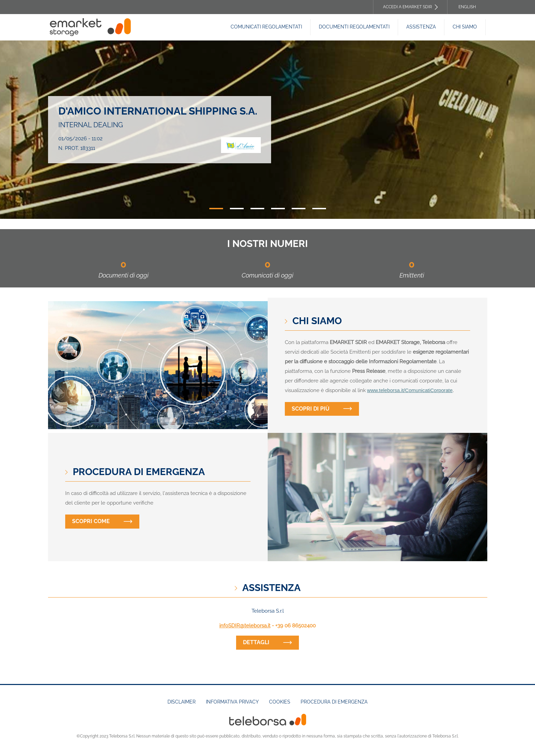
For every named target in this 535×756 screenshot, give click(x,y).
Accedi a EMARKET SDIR (408, 7)
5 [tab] (299, 209)
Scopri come (91, 521)
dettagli (256, 642)
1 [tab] (216, 209)
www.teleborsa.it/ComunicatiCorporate (410, 390)
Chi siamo (465, 27)
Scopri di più (311, 409)
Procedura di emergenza (334, 702)
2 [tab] (237, 209)
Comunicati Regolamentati (266, 27)
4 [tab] (278, 209)
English (467, 7)
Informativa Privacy (232, 702)
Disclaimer (182, 702)
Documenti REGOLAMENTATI (354, 27)
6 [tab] (319, 209)
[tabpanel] (267, 130)
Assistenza (421, 27)
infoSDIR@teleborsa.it (245, 626)
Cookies (280, 702)
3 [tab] (257, 209)
